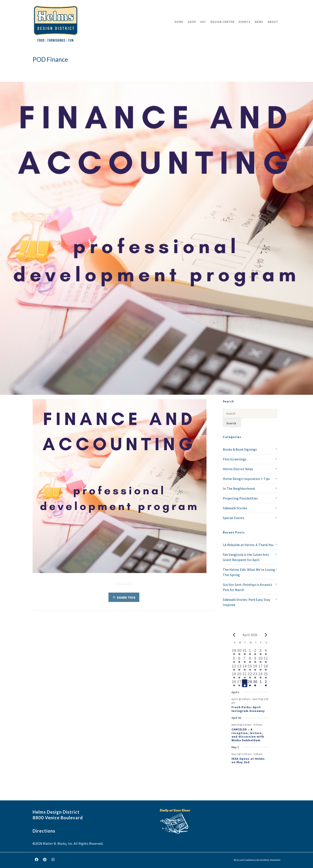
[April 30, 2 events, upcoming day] (255, 683)
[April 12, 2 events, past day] (234, 668)
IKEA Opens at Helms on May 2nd (248, 761)
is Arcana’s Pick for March (247, 587)
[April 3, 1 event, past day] (261, 652)
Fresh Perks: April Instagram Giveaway (248, 709)
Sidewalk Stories (235, 508)
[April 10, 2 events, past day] (261, 660)
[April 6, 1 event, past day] (239, 660)
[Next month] (266, 635)
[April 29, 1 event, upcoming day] (250, 683)
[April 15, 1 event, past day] (250, 668)
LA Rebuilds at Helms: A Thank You (248, 545)
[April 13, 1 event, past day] (239, 668)
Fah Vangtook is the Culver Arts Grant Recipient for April (246, 557)
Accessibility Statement (269, 860)
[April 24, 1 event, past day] (261, 675)
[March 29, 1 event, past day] (234, 652)
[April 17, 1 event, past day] (261, 668)
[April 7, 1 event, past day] (245, 660)
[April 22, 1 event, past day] (250, 675)
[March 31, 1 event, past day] (245, 652)
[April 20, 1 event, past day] (239, 675)
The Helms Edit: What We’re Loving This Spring (249, 572)
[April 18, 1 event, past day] (266, 668)
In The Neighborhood (239, 488)
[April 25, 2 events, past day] (266, 675)
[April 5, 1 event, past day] (234, 660)
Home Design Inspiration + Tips (246, 479)
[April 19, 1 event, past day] (234, 675)
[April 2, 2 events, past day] (255, 652)
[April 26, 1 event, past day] (234, 683)
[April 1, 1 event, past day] (250, 652)
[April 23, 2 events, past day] (255, 675)
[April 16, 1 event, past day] (255, 668)
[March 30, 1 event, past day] (239, 652)
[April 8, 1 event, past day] (250, 660)
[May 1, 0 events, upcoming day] (261, 683)
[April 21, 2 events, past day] (245, 675)
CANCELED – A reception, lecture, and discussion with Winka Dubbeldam (248, 735)
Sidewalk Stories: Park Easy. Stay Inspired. (246, 602)
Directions (44, 831)
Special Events (234, 518)
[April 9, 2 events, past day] (255, 660)
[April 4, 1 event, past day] (266, 652)
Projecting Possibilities (240, 498)
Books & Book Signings (240, 449)
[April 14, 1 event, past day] (245, 668)
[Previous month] (234, 635)
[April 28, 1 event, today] (245, 683)
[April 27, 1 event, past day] (239, 683)
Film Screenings (235, 459)
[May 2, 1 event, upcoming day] (266, 683)
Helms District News (238, 469)
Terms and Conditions (244, 860)
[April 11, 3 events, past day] (266, 660)
